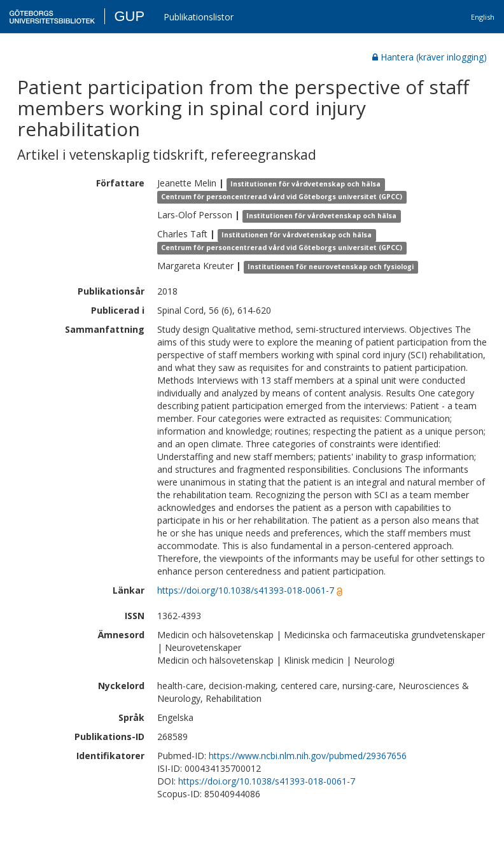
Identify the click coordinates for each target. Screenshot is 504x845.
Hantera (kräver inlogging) (430, 57)
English (483, 17)
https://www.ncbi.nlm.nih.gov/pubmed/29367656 (308, 756)
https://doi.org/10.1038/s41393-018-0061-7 (246, 590)
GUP (129, 16)
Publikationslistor (199, 17)
